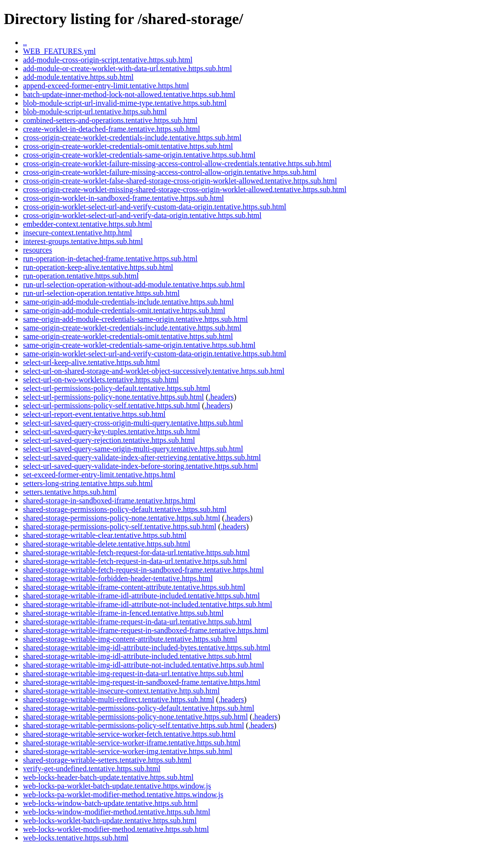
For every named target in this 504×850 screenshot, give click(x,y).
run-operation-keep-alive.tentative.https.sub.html (98, 267)
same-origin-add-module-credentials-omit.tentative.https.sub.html (124, 310)
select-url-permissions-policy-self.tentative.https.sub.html (112, 406)
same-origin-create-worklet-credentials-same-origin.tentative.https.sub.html (139, 345)
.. (25, 42)
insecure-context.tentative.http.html (78, 233)
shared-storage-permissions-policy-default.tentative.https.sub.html (125, 509)
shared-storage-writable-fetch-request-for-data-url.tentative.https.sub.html (136, 552)
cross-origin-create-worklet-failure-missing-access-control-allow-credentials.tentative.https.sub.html (177, 164)
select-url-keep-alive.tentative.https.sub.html (91, 362)
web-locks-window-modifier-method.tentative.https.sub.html (117, 812)
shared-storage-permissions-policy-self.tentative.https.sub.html (120, 527)
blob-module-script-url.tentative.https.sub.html (95, 112)
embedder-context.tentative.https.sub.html (88, 224)
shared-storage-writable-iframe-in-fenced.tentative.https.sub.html (123, 613)
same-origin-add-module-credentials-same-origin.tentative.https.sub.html (135, 319)
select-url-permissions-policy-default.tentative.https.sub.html (117, 388)
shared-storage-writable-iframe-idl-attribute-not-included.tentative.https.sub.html (148, 604)
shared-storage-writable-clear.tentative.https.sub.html (105, 535)
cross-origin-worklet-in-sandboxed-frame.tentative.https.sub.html (124, 198)
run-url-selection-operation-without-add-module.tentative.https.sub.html (134, 285)
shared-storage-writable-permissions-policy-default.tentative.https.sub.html (139, 708)
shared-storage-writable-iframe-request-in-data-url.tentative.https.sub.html (137, 622)
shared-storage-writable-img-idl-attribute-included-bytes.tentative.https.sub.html (147, 648)
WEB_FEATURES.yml (60, 51)
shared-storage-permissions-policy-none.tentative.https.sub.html (122, 518)
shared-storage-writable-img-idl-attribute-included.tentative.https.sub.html (137, 656)
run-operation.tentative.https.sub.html (81, 276)
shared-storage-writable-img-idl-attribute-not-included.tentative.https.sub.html (144, 665)
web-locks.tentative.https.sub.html (76, 838)
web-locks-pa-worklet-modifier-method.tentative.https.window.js (123, 795)
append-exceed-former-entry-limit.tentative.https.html (106, 86)
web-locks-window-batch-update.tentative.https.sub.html (110, 803)
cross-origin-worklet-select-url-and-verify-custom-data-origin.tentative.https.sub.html (155, 207)
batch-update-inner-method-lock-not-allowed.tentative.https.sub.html (129, 94)
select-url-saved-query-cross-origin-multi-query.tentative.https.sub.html (133, 423)
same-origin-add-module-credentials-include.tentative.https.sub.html (128, 302)
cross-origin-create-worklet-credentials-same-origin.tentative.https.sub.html (139, 155)
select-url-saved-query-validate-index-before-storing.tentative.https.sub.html (141, 466)
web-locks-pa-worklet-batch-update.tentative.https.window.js (117, 786)
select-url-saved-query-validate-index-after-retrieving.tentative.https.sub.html (142, 457)
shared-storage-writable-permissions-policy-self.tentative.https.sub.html (133, 725)
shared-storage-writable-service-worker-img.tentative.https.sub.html (128, 751)
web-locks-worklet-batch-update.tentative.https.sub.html (110, 820)
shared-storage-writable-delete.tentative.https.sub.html (107, 544)
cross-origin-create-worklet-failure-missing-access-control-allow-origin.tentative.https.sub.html (170, 172)
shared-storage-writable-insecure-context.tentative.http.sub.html (121, 691)
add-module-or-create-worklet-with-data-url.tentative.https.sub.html (127, 68)
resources (37, 250)
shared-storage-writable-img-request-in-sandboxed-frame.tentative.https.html (142, 682)
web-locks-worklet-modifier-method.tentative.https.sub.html (116, 829)
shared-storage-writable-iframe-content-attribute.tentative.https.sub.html (134, 587)
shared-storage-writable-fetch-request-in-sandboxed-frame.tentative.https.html (144, 570)
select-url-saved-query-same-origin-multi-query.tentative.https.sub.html (133, 449)
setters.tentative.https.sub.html (70, 492)
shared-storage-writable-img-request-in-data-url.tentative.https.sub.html (133, 674)
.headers (221, 397)
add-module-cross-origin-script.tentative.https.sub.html (108, 60)
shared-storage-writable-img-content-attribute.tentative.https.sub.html (130, 639)
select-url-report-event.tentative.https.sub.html (94, 414)
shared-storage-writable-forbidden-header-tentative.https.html (118, 578)
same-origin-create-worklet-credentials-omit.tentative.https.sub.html (128, 336)
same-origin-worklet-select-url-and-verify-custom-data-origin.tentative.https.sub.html (155, 354)
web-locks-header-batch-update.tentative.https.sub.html (108, 777)
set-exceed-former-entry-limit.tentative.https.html (99, 475)
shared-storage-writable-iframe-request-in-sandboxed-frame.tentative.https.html (146, 630)
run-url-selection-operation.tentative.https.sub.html (101, 293)
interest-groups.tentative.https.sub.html (83, 241)
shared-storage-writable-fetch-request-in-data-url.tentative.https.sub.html (135, 561)
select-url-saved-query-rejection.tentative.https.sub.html (109, 440)
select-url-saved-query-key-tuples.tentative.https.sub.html (112, 431)
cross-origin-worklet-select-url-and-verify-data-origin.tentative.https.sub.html (142, 215)
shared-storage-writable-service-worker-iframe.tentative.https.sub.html (132, 743)
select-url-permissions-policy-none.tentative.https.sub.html (114, 397)
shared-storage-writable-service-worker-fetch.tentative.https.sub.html (129, 734)
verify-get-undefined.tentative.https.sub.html (92, 769)
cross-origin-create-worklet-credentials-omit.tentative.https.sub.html (128, 146)
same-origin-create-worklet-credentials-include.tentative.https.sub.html (132, 328)
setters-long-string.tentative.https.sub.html (88, 483)
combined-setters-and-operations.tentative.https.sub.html (110, 120)
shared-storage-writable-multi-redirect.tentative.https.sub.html (119, 699)
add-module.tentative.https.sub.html (78, 77)
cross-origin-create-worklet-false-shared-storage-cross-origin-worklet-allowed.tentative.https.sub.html (180, 181)
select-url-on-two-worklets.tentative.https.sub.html (101, 380)
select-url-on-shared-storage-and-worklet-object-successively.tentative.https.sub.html (154, 371)
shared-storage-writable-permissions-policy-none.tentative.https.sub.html (135, 717)
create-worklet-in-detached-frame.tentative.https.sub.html (112, 129)
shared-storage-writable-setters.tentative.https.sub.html (107, 760)
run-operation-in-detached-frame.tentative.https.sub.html (110, 259)
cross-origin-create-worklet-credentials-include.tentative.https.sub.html (132, 138)
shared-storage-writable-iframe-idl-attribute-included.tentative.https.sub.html (141, 596)
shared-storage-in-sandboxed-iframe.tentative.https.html (109, 501)
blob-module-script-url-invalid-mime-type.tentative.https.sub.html (125, 103)
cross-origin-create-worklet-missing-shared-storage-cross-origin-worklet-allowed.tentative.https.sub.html (185, 189)
